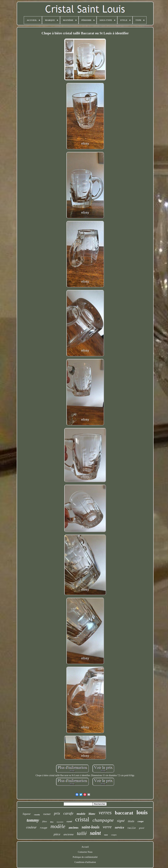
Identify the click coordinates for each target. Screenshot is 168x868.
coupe (141, 821)
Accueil (85, 847)
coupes (114, 835)
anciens (73, 827)
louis (142, 812)
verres (105, 812)
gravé (142, 828)
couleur (31, 827)
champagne (103, 820)
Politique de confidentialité (85, 857)
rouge (44, 828)
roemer (47, 814)
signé (121, 821)
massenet (60, 822)
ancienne (68, 834)
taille (132, 828)
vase (106, 835)
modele (81, 814)
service (120, 827)
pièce (57, 834)
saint (95, 833)
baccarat (124, 813)
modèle (58, 826)
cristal (82, 819)
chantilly (37, 815)
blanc (92, 814)
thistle (131, 821)
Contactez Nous (85, 852)
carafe (68, 813)
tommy (33, 820)
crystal (69, 822)
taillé (82, 833)
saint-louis (91, 827)
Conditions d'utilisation (85, 862)
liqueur (27, 814)
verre (107, 827)
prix (57, 813)
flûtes (45, 821)
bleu (52, 822)
